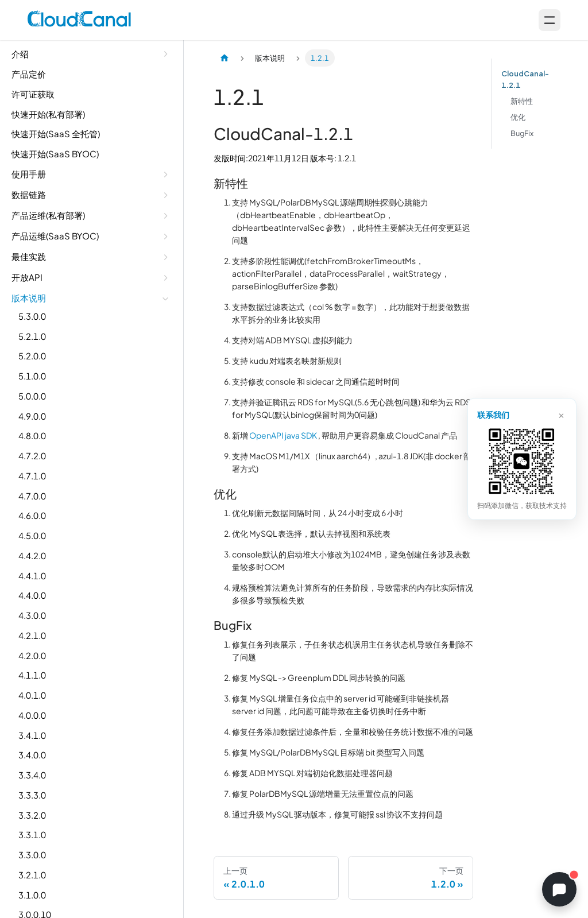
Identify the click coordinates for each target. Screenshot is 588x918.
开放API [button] (27, 277)
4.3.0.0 (32, 615)
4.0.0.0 (32, 715)
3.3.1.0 (32, 834)
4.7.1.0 (32, 476)
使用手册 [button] (29, 174)
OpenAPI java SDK (283, 435)
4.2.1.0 (32, 635)
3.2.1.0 (32, 875)
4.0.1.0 (32, 695)
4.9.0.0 (32, 416)
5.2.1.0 (32, 336)
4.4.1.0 (32, 576)
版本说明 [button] (29, 298)
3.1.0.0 (32, 895)
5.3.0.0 (32, 316)
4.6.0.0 (32, 515)
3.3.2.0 (32, 815)
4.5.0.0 (32, 535)
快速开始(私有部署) (48, 114)
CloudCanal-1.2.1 (525, 79)
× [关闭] (561, 414)
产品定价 (29, 74)
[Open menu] (550, 20)
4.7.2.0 (32, 456)
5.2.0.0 (32, 356)
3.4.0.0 (32, 755)
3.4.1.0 (32, 735)
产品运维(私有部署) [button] (48, 215)
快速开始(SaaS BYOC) (55, 154)
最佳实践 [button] (29, 256)
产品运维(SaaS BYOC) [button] (55, 236)
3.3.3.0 (32, 795)
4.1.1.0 (32, 675)
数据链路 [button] (29, 194)
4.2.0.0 (32, 655)
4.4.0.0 (32, 595)
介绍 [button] (20, 54)
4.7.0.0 (32, 496)
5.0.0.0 (32, 396)
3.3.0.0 (32, 855)
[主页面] (225, 58)
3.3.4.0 (32, 775)
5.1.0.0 (32, 376)
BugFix (522, 133)
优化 (518, 117)
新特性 (522, 101)
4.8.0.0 (32, 435)
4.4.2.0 (32, 555)
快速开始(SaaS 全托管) (56, 133)
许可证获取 (33, 94)
